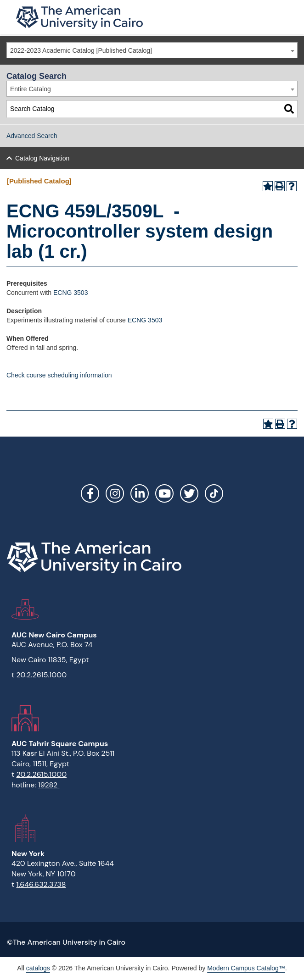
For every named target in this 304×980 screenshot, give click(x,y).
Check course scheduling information (59, 375)
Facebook (90, 493)
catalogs (38, 968)
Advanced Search (32, 136)
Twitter (189, 493)
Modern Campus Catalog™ (246, 968)
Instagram (115, 493)
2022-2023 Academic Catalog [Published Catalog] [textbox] (81, 50)
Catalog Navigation (42, 158)
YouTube (164, 493)
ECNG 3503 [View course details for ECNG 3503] (145, 320)
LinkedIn (140, 493)
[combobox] (152, 50)
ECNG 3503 (70, 293)
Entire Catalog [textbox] (31, 89)
